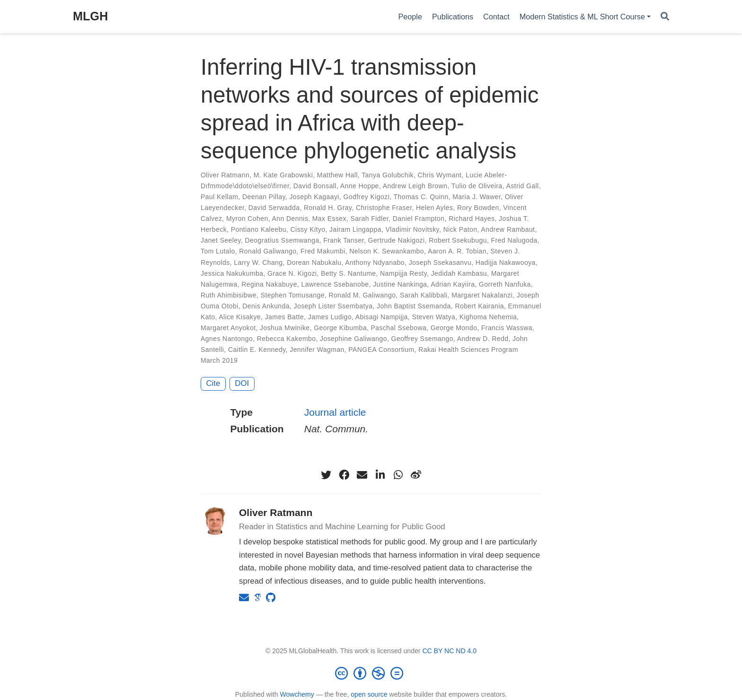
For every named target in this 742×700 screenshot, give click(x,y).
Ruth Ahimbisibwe (229, 295)
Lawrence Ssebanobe (335, 284)
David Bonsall (315, 186)
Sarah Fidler (370, 219)
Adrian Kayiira (453, 284)
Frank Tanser (344, 240)
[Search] (665, 17)
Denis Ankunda (266, 306)
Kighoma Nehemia (488, 317)
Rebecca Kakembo (287, 339)
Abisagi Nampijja (382, 317)
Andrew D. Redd (483, 339)
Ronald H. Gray (328, 208)
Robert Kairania (479, 306)
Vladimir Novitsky (412, 229)
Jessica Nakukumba (232, 273)
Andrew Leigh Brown (415, 186)
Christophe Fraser (384, 208)
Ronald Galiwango (268, 251)
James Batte (284, 317)
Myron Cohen (247, 219)
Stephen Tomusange (293, 295)
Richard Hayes (472, 219)
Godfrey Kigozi (367, 197)
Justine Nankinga (400, 284)
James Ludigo (330, 317)
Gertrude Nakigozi (397, 240)
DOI (242, 383)
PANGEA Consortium (381, 350)
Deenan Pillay (264, 197)
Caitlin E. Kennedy (257, 350)
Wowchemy (297, 694)
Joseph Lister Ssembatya (333, 306)
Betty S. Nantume (348, 273)
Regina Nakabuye (269, 284)
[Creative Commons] (371, 673)
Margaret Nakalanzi (482, 295)
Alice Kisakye (240, 317)
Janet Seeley (221, 240)
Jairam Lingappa (355, 229)
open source (369, 694)
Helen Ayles (434, 208)
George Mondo (454, 328)
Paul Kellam (219, 197)
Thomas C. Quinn (421, 197)
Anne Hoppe (360, 186)
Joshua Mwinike (285, 328)
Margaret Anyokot (228, 328)
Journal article (335, 412)
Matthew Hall (337, 175)
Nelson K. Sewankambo (387, 251)
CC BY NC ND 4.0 (449, 651)
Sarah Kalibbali (424, 295)
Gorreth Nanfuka (505, 284)
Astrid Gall (522, 186)
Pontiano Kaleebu (259, 229)
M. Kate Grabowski (283, 175)
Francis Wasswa (507, 328)
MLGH (90, 16)
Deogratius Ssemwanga (282, 240)
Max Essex (329, 219)
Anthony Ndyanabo (375, 262)
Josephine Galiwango (353, 339)
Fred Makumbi (323, 251)
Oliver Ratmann (225, 175)
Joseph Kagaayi (314, 197)
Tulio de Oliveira (477, 186)
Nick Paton (460, 229)
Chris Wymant (440, 175)
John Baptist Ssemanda (414, 306)
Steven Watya (433, 317)
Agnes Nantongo (227, 339)
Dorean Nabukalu (314, 262)
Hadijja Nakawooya (506, 262)
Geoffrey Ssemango (422, 339)
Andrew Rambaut (508, 229)
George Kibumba (340, 328)
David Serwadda (274, 208)
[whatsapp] (398, 475)
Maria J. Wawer (477, 197)
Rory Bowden (478, 208)
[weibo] (416, 475)
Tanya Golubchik (388, 175)
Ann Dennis (290, 219)
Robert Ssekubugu (458, 240)
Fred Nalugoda (514, 240)
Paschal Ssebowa (399, 328)
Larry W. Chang (258, 262)
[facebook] (344, 475)
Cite (213, 383)
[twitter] (326, 475)
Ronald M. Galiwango (362, 295)
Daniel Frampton (419, 219)
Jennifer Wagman (317, 350)
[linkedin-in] (380, 475)
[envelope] (362, 475)
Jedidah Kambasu (459, 273)
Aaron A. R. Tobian (457, 251)
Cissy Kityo (308, 229)
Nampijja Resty (403, 273)
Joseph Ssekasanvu (440, 262)
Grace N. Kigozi (292, 273)
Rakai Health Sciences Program (468, 350)
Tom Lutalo (218, 251)
